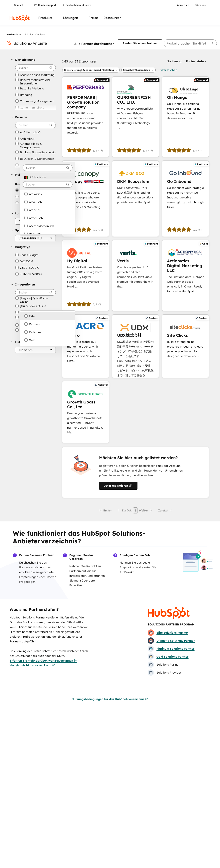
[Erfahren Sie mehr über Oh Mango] (185, 117)
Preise (93, 18)
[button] (33, 60)
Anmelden (183, 5)
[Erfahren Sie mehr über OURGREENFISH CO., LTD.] (135, 117)
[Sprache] (35, 238)
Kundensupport (45, 5)
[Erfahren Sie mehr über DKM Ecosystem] (135, 199)
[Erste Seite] (105, 510)
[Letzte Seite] (165, 510)
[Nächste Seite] (146, 510)
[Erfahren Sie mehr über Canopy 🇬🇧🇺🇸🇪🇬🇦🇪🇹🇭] (86, 199)
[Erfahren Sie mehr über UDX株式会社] (135, 346)
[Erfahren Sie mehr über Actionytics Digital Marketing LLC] (185, 276)
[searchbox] (190, 43)
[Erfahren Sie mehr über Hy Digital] (86, 276)
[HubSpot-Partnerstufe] (35, 350)
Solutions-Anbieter (31, 43)
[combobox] (48, 168)
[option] (48, 177)
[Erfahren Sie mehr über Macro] (86, 346)
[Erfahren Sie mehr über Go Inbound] (185, 199)
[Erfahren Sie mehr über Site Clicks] (185, 346)
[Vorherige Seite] (124, 510)
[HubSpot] (20, 18)
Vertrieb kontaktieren (77, 5)
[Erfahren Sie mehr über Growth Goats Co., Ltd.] (86, 412)
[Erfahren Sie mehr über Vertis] (135, 276)
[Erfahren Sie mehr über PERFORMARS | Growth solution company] (86, 117)
